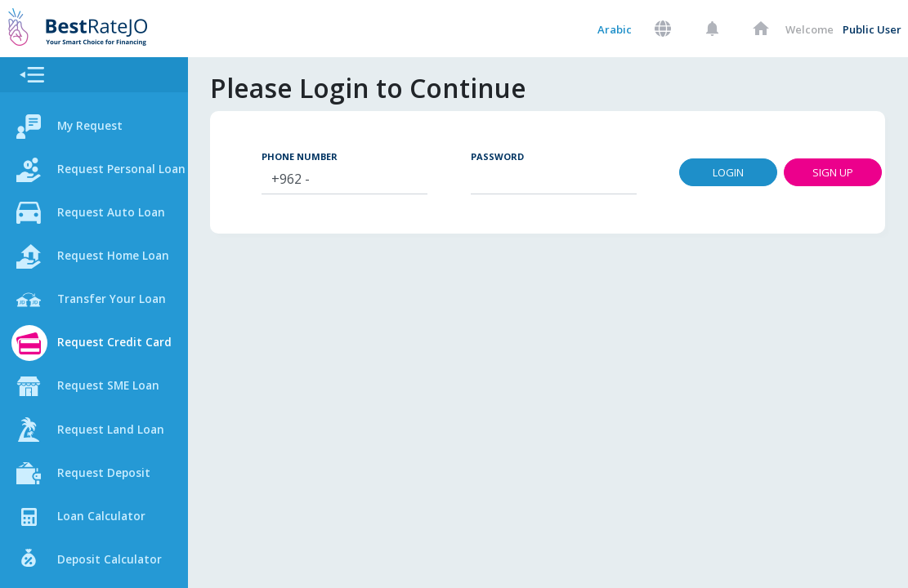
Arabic (615, 29)
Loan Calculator (106, 524)
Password (523, 156)
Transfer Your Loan (119, 304)
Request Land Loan (118, 436)
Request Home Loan (121, 260)
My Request (95, 127)
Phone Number (327, 156)
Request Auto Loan (119, 216)
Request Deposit (111, 480)
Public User (872, 29)
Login (755, 173)
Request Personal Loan (114, 171)
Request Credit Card (122, 348)
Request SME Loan (115, 392)
